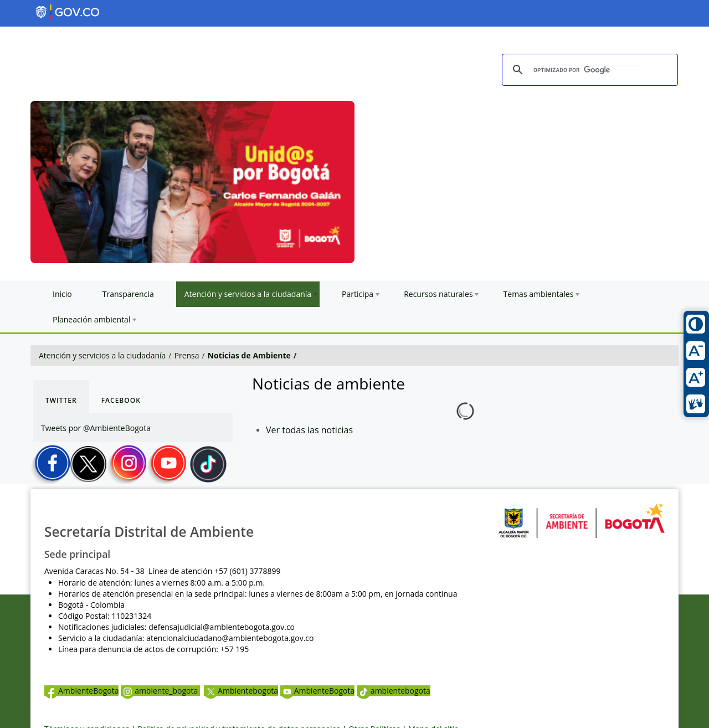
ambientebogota (394, 691)
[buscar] (588, 70)
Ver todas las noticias (309, 430)
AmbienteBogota (81, 691)
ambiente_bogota (160, 691)
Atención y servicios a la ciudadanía (102, 355)
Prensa (187, 355)
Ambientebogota (241, 691)
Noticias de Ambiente (249, 355)
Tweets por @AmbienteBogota (96, 428)
